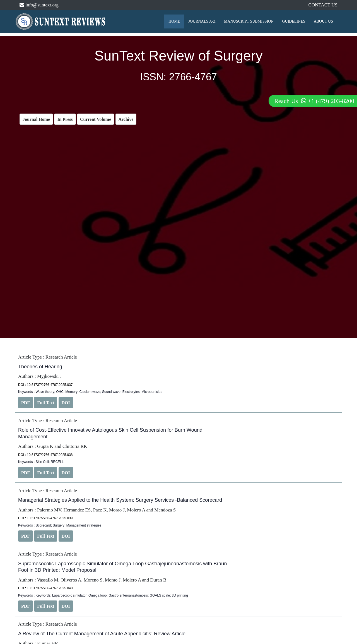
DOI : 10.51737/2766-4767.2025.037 (45, 385)
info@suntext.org (39, 5)
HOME (174, 21)
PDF (26, 403)
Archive (126, 119)
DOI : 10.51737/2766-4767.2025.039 (45, 518)
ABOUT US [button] (323, 21)
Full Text (46, 403)
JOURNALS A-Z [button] (202, 21)
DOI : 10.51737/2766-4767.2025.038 (45, 455)
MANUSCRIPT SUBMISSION (249, 21)
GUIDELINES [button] (294, 21)
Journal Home (36, 119)
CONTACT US (323, 5)
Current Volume (96, 119)
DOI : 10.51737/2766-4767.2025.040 (45, 588)
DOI (66, 403)
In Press (65, 119)
